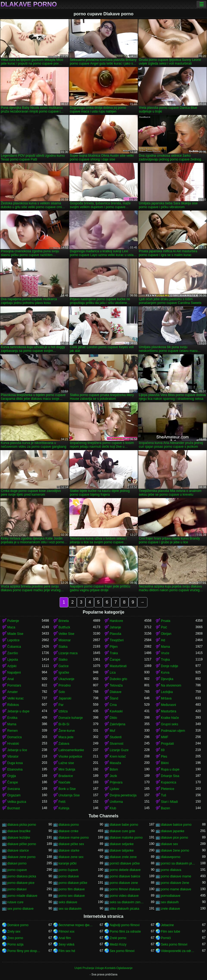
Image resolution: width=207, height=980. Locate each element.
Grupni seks (170, 724)
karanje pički (68, 863)
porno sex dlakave (72, 896)
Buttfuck (64, 627)
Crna (113, 705)
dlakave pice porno (175, 838)
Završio (13, 653)
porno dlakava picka (22, 876)
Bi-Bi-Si (64, 724)
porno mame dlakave (176, 889)
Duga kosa (15, 763)
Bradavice (66, 776)
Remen (13, 731)
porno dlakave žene (175, 883)
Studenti (116, 737)
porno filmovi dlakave (125, 889)
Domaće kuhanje (71, 718)
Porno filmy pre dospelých (25, 951)
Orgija (12, 776)
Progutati (167, 744)
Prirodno (65, 685)
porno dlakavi (17, 889)
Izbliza (63, 711)
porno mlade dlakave (22, 896)
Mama (165, 647)
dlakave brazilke (19, 831)
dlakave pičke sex (71, 844)
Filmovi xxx (66, 932)
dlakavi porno (17, 863)
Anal (11, 679)
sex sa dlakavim (70, 909)
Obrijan (166, 634)
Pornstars (14, 685)
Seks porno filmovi (174, 944)
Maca (11, 627)
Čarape (115, 660)
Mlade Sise (15, 634)
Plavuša (115, 634)
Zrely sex (14, 932)
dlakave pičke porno (22, 844)
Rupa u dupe (170, 769)
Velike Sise (66, 634)
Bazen (165, 808)
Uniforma (116, 802)
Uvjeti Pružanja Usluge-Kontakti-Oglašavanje (103, 968)
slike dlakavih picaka (124, 909)
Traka (114, 653)
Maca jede (66, 737)
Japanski (65, 698)
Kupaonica (169, 782)
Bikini (165, 763)
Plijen (114, 647)
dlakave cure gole (122, 831)
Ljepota (13, 660)
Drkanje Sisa (170, 776)
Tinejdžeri (117, 640)
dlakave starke (69, 850)
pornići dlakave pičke (125, 863)
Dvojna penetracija (123, 795)
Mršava (166, 698)
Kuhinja (64, 808)
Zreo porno (15, 938)
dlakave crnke (68, 831)
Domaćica (14, 737)
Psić (164, 627)
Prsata (166, 621)
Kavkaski (116, 711)
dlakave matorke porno (126, 838)
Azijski (12, 666)
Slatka (63, 647)
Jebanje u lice (17, 750)
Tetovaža (116, 685)
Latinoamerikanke (71, 750)
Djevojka (167, 679)
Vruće (165, 653)
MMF (165, 737)
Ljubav (114, 789)
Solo (62, 692)
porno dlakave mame (176, 876)
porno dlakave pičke (73, 883)
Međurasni (168, 705)
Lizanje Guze (119, 750)
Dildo (113, 718)
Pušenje (13, 621)
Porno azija (15, 944)
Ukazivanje (66, 679)
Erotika (12, 718)
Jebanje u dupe (18, 711)
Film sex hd (67, 951)
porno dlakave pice (21, 883)
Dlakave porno (29, 4)
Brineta (64, 621)
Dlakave (115, 692)
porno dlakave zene (124, 883)
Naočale (64, 782)
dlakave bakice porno (176, 825)
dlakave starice (18, 850)
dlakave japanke (173, 831)
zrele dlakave (170, 909)
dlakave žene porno (175, 850)
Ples (164, 757)
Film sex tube (170, 932)
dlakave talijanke (122, 850)
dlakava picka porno (22, 825)
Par (61, 705)
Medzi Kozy (118, 944)
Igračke (64, 673)
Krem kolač (118, 757)
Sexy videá (66, 944)
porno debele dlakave (125, 870)
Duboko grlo (118, 679)
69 (163, 750)
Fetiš (62, 802)
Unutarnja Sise (69, 795)
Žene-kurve (67, 731)
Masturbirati (118, 666)
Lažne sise (66, 763)
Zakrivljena (118, 724)
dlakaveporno (171, 857)
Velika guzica (17, 802)
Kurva (165, 673)
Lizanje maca (68, 653)
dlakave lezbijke (19, 838)
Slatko (63, 660)
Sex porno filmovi (122, 951)
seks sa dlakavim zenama (127, 902)
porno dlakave (69, 876)
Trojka (165, 660)
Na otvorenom (171, 685)
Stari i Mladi (169, 802)
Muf (112, 731)
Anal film (65, 938)
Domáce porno (18, 925)
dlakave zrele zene (123, 857)
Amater (13, 692)
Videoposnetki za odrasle (178, 951)
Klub (113, 808)
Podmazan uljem (173, 731)
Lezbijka (167, 692)
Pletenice (168, 789)
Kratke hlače (170, 718)
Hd (163, 640)
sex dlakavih (170, 902)
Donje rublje (170, 666)
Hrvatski (13, 744)
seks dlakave (68, 902)
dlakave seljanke (122, 844)
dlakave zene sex (71, 857)
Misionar (65, 640)
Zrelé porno (118, 938)
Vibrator (13, 757)
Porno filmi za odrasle (125, 932)
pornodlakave (171, 896)
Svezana (14, 789)
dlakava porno (69, 825)
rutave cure (15, 902)
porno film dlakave (72, 889)
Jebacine (167, 925)
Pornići (166, 938)
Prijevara (116, 782)
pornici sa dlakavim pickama (178, 863)
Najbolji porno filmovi (125, 925)
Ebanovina (15, 769)
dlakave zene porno (21, 857)
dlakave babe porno (124, 825)
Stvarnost (117, 744)
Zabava (64, 744)
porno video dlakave (124, 896)
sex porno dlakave (20, 909)
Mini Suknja (67, 769)
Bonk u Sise (67, 789)
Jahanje (115, 627)
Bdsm (114, 769)
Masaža (115, 763)
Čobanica (14, 647)
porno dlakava (171, 870)
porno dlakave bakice (125, 876)
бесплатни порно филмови (76, 925)
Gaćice (63, 666)
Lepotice (13, 640)
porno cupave (17, 870)
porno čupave (68, 870)
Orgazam (14, 795)
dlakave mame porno (74, 838)
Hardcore (116, 621)
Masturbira (169, 711)
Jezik (113, 776)
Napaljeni (14, 673)
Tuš (164, 795)
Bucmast (14, 808)
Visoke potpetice (70, 757)
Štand (114, 698)
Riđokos (13, 705)
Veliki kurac (15, 698)
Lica (113, 673)
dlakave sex (169, 844)
